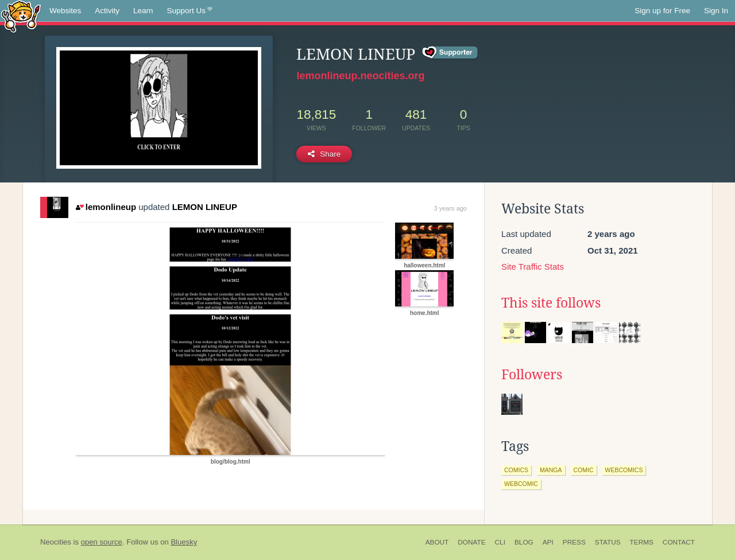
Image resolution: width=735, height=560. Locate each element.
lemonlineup (106, 207)
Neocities (56, 542)
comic (584, 470)
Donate (471, 542)
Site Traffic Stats (533, 267)
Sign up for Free (662, 11)
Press (574, 542)
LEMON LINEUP (205, 207)
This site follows (551, 303)
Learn (143, 11)
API (548, 542)
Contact (679, 542)
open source (102, 542)
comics (516, 470)
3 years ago (450, 208)
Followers (532, 375)
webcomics (624, 470)
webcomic (521, 484)
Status (608, 542)
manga (551, 470)
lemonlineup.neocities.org (360, 76)
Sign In (716, 11)
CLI (500, 542)
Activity (107, 11)
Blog (524, 542)
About (437, 542)
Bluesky (184, 542)
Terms (642, 542)
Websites (65, 11)
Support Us (190, 11)
